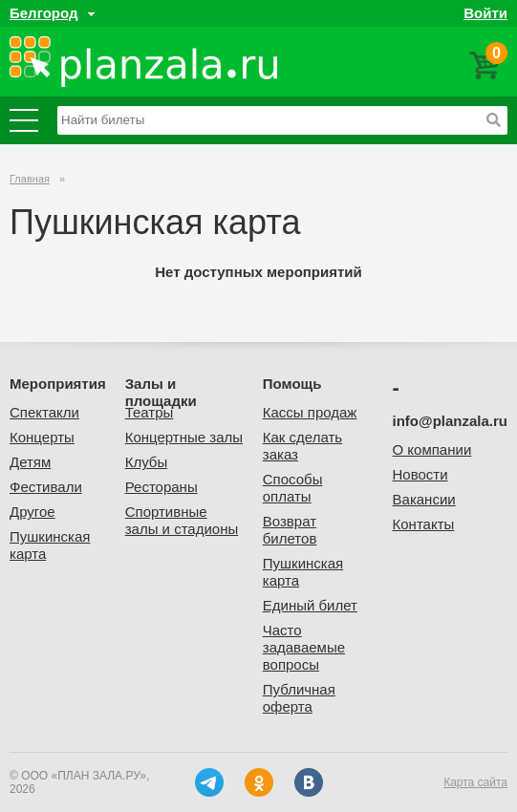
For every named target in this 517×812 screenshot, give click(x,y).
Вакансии (424, 499)
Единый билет (310, 605)
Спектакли (44, 412)
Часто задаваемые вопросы (304, 647)
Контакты (424, 524)
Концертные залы (184, 437)
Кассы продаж (310, 412)
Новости (420, 474)
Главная (30, 179)
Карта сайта (475, 782)
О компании (432, 449)
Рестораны (162, 487)
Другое (32, 512)
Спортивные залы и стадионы (182, 520)
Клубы (147, 462)
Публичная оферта (299, 698)
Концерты (42, 437)
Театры (150, 412)
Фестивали (46, 487)
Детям (30, 462)
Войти (485, 13)
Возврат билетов (290, 530)
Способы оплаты (293, 488)
